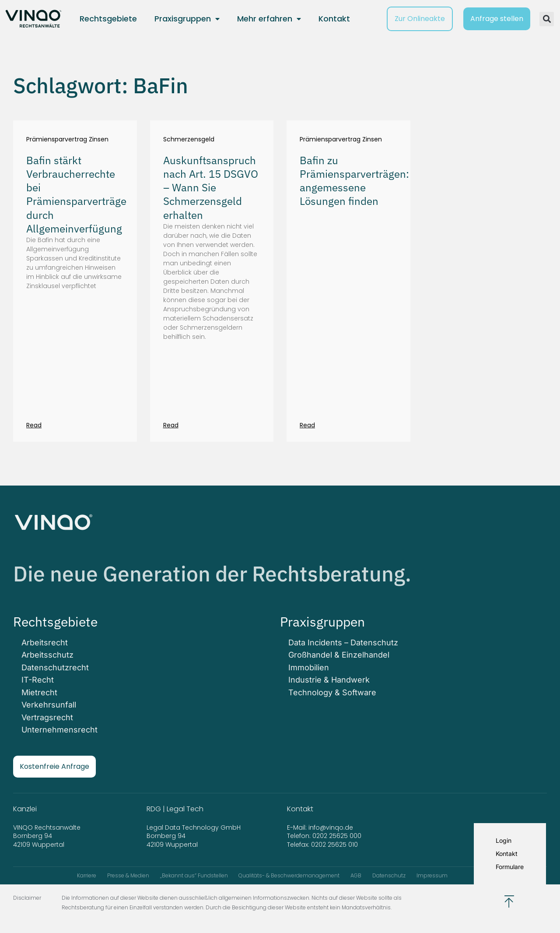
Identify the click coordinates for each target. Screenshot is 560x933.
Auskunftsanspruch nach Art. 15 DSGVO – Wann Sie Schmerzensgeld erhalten (211, 188)
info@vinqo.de (332, 826)
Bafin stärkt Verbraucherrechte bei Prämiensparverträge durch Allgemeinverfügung (76, 194)
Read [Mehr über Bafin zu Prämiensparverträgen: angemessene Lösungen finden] (307, 425)
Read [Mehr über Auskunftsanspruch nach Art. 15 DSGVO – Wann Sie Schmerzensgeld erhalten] (171, 425)
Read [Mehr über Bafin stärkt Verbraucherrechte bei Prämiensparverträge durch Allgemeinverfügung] (34, 425)
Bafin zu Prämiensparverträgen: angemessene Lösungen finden (354, 181)
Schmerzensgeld (189, 139)
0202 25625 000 (337, 835)
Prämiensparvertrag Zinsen (67, 139)
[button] (547, 19)
